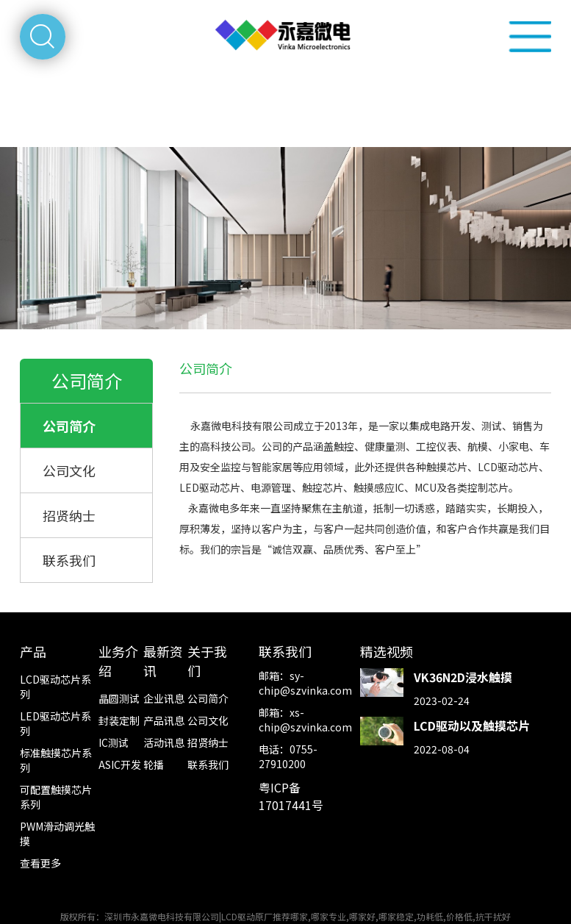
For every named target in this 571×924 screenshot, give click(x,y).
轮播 (154, 764)
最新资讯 (163, 661)
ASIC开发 (120, 764)
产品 (33, 651)
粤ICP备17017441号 (291, 796)
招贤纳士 (69, 515)
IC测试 (114, 742)
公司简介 (69, 426)
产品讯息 (164, 720)
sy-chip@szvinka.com (305, 683)
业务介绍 (118, 661)
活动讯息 (164, 742)
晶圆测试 (119, 698)
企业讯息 (164, 698)
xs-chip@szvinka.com (305, 720)
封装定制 (119, 720)
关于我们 (207, 661)
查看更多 (40, 863)
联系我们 (69, 560)
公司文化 (69, 470)
